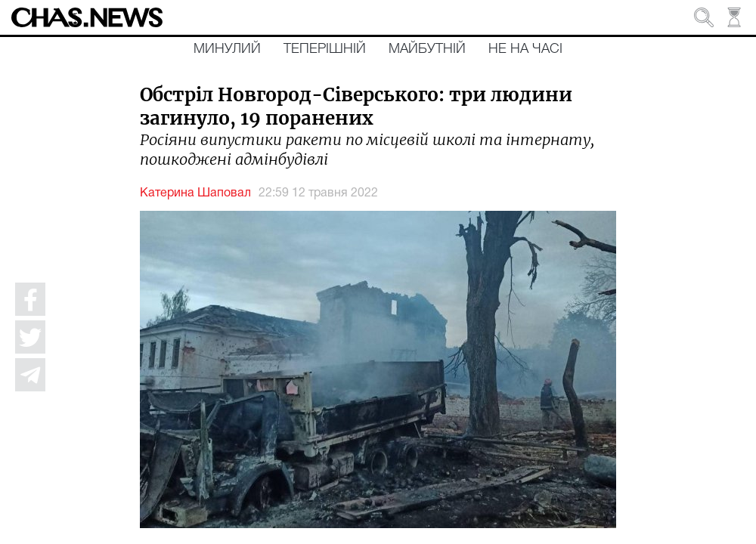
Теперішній (325, 49)
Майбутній (427, 49)
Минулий (227, 49)
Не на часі (525, 49)
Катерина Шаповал (195, 193)
